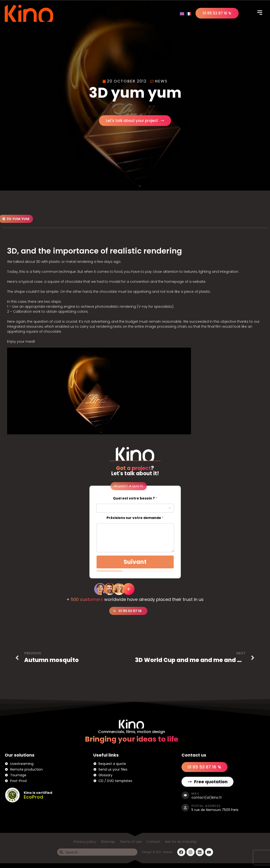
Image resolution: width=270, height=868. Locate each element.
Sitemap (108, 842)
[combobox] (135, 508)
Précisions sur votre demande (135, 518)
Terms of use (131, 842)
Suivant (135, 562)
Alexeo (168, 852)
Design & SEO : (153, 852)
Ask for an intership (181, 842)
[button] (260, 13)
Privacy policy (85, 842)
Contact (153, 842)
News (161, 81)
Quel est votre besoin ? (135, 498)
